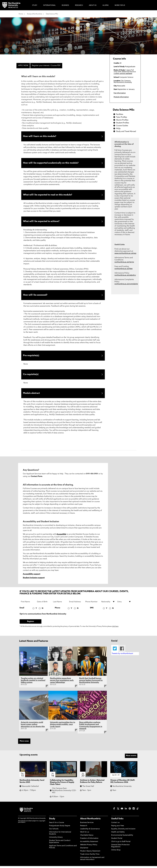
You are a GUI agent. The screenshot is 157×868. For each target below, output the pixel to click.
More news (24, 743)
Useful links (117, 821)
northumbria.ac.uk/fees (123, 269)
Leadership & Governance (90, 831)
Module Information (121, 97)
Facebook (122, 650)
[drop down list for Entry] (124, 604)
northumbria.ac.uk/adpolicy (125, 275)
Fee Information (120, 93)
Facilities (120, 114)
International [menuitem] (49, 5)
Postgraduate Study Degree (60, 828)
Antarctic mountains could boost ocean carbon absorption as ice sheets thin (33, 726)
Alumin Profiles (122, 120)
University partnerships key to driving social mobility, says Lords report (63, 726)
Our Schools (54, 831)
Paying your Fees (118, 828)
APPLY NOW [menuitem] (23, 66)
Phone (57, 610)
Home (21, 14)
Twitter (115, 650)
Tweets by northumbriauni (122, 656)
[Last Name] (60, 604)
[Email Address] (76, 604)
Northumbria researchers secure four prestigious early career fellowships (62, 682)
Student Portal (117, 840)
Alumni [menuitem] (106, 5)
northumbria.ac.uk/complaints (126, 284)
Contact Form (37, 478)
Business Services (87, 824)
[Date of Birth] (44, 604)
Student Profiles (123, 123)
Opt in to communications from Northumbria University (43, 616)
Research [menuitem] (79, 5)
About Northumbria (90, 821)
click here (115, 628)
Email (22, 610)
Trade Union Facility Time (90, 856)
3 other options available (123, 74)
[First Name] (28, 604)
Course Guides (122, 126)
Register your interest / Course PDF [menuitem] (46, 66)
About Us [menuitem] (93, 5)
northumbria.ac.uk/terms (124, 262)
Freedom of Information (89, 840)
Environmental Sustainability (122, 837)
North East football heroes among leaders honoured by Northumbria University (91, 682)
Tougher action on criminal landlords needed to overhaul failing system (33, 682)
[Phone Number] (92, 604)
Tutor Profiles (122, 117)
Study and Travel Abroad (126, 131)
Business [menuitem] (65, 5)
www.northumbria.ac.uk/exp (125, 253)
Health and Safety (118, 834)
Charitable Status (87, 837)
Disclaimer (84, 850)
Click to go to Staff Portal (121, 843)
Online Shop (116, 852)
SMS (92, 610)
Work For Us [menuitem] (120, 5)
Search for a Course (57, 824)
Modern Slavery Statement (90, 853)
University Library (56, 839)
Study (52, 821)
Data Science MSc (52, 14)
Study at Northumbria (34, 14)
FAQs (118, 129)
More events (131, 758)
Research (84, 828)
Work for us (85, 834)
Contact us (115, 824)
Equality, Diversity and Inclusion (123, 831)
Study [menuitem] (35, 5)
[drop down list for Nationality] (108, 604)
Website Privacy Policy (89, 847)
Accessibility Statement (89, 843)
